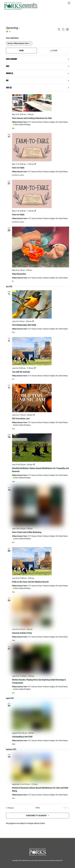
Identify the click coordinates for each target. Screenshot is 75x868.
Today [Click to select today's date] (37, 808)
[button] (32, 32)
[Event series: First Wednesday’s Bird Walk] (33, 321)
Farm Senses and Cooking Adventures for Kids (32, 118)
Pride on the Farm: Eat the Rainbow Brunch (30, 582)
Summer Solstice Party (22, 633)
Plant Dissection (19, 274)
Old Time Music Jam (21, 419)
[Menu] (69, 3)
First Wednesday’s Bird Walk (24, 325)
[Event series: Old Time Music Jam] (34, 415)
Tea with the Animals (21, 372)
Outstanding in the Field (22, 737)
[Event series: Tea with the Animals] (35, 368)
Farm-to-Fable (18, 168)
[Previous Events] (10, 808)
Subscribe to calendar (36, 816)
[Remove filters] (30, 43)
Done (21, 51)
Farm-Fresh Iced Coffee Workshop (27, 532)
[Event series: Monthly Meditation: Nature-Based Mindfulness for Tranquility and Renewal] (34, 465)
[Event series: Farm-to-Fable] (35, 164)
